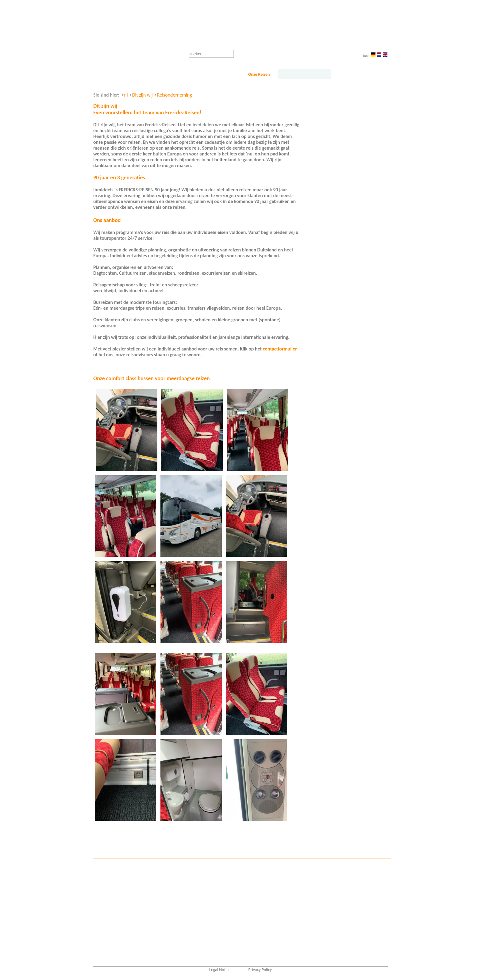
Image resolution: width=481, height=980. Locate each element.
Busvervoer (162, 74)
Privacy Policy (260, 970)
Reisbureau (214, 74)
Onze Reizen (259, 74)
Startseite (115, 74)
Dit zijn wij (304, 74)
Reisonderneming (175, 95)
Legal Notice (220, 970)
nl (126, 95)
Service (357, 74)
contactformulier (280, 349)
